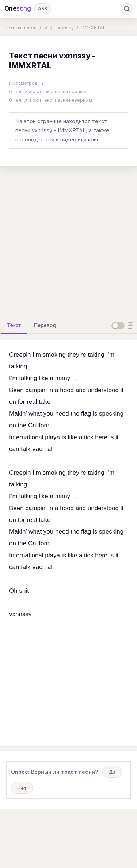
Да (112, 772)
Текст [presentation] (14, 325)
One (18, 9)
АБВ (43, 9)
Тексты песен (20, 27)
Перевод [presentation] (45, 325)
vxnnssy (64, 27)
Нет (22, 788)
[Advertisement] (68, 241)
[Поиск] (127, 9)
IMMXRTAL (94, 27)
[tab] (14, 325)
